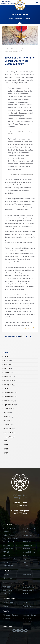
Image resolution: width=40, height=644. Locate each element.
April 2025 (8, 425)
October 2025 (10, 401)
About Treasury (9, 535)
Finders (25, 603)
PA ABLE (7, 555)
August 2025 (9, 409)
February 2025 (9, 433)
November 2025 (10, 397)
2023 (6, 445)
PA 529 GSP (8, 590)
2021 (6, 453)
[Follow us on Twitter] (18, 631)
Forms (25, 562)
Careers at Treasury (11, 539)
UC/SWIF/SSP (27, 542)
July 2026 (8, 361)
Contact (25, 566)
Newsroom (19, 19)
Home (11, 19)
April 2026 (8, 373)
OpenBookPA (9, 566)
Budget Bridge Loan (29, 552)
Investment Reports (11, 615)
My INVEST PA (28, 590)
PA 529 (7, 552)
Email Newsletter (10, 542)
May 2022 (28, 19)
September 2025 (10, 405)
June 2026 (8, 365)
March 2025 (9, 429)
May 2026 (8, 369)
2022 (6, 449)
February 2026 (9, 381)
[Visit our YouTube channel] (26, 631)
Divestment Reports (29, 615)
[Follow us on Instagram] (22, 631)
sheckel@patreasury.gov (12, 51)
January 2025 (9, 437)
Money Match (9, 549)
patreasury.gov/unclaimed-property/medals (20, 328)
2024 (6, 441)
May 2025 (8, 421)
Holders (25, 594)
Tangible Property (29, 606)
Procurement (27, 535)
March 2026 (9, 377)
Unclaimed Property (11, 545)
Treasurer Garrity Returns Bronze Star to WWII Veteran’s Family (20, 61)
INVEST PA (8, 562)
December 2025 (10, 393)
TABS (25, 539)
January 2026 (9, 385)
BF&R (25, 532)
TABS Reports (9, 619)
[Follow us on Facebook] (14, 631)
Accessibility (27, 575)
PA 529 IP (7, 587)
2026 (6, 356)
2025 (6, 389)
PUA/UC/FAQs (28, 545)
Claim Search (9, 603)
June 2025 (8, 417)
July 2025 (8, 413)
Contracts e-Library (29, 528)
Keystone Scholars (11, 559)
